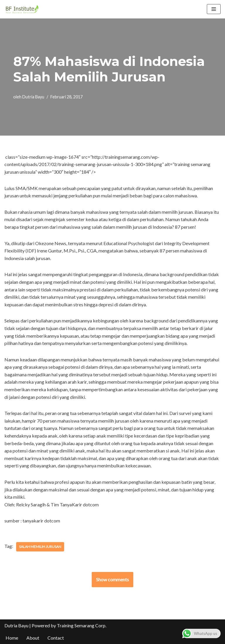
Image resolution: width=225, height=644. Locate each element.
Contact (56, 638)
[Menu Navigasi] (214, 9)
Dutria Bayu (33, 97)
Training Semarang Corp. (82, 625)
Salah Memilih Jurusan (40, 547)
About (33, 638)
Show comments (112, 579)
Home (12, 638)
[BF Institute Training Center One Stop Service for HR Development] (22, 9)
